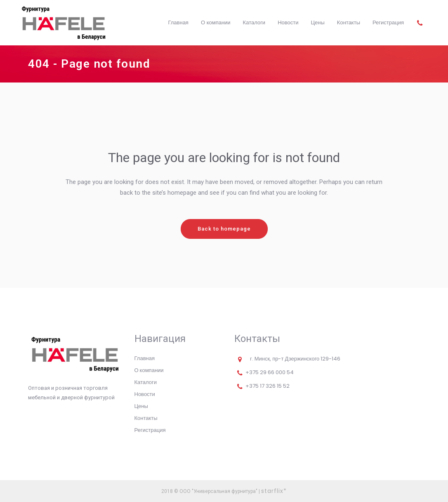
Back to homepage (224, 229)
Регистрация (150, 430)
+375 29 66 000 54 (270, 372)
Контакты (146, 418)
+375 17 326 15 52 (268, 386)
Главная (145, 358)
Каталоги (146, 382)
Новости (145, 394)
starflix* (274, 491)
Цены (141, 406)
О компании (149, 370)
